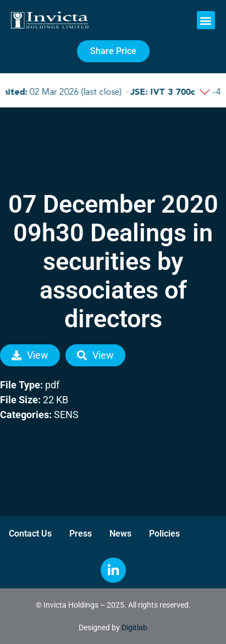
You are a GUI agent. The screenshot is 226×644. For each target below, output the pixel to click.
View (30, 355)
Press (81, 534)
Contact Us (30, 534)
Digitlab (134, 627)
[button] (206, 20)
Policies (164, 534)
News (120, 534)
